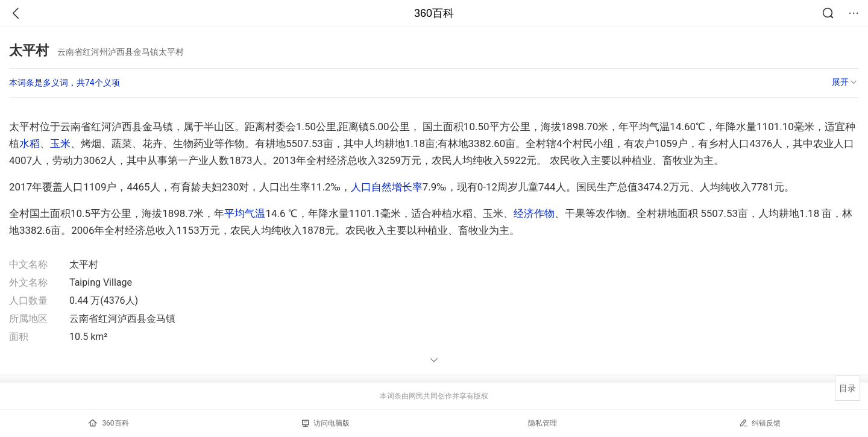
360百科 (434, 13)
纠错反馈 (760, 423)
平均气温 (245, 213)
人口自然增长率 (387, 187)
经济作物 (534, 213)
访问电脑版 (326, 423)
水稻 (30, 143)
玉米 (60, 143)
